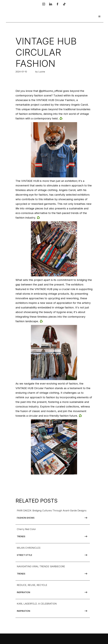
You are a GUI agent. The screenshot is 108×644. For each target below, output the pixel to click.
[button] (99, 17)
